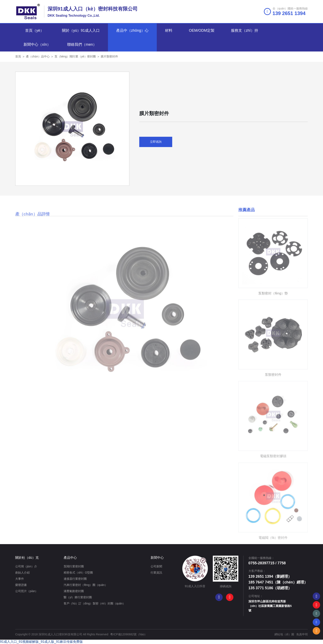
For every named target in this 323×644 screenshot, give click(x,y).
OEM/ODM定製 (202, 30)
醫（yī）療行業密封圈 (78, 597)
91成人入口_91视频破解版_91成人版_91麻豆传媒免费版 (41, 642)
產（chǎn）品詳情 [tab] (32, 227)
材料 (169, 30)
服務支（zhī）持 (245, 30)
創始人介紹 (22, 573)
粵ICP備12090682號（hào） (129, 634)
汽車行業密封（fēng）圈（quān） (85, 585)
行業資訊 (156, 573)
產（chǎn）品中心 (38, 56)
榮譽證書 (21, 585)
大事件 (20, 579)
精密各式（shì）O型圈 (78, 573)
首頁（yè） (35, 30)
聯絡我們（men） (82, 44)
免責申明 (302, 634)
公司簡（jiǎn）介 (26, 566)
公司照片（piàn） (27, 591)
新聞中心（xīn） (37, 44)
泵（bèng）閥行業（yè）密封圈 (75, 56)
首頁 (18, 56)
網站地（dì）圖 (284, 634)
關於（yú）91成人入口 (81, 30)
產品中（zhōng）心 (132, 30)
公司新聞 (156, 566)
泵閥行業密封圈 (74, 566)
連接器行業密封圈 (75, 579)
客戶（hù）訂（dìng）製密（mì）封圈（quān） (95, 603)
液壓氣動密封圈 (74, 591)
